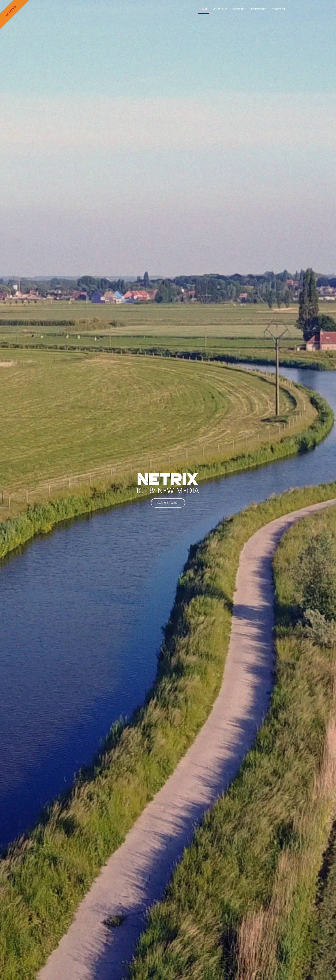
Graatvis (11, 11)
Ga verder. (168, 503)
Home (204, 9)
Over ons (220, 9)
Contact (278, 9)
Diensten (239, 9)
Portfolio (259, 9)
